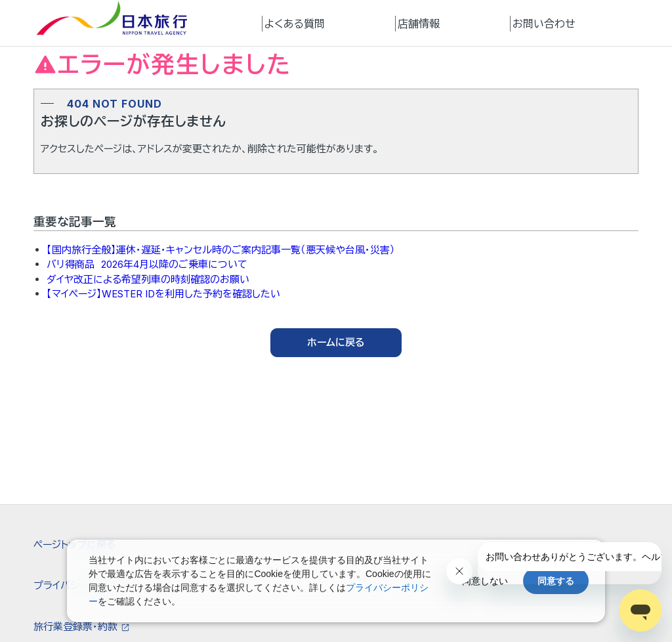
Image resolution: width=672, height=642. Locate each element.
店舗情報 (419, 24)
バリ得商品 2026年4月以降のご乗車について (147, 264)
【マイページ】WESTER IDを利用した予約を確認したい (163, 294)
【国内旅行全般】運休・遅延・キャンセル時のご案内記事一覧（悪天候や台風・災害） (221, 250)
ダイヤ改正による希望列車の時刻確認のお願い (148, 279)
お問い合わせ (544, 24)
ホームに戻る (336, 342)
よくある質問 (295, 24)
